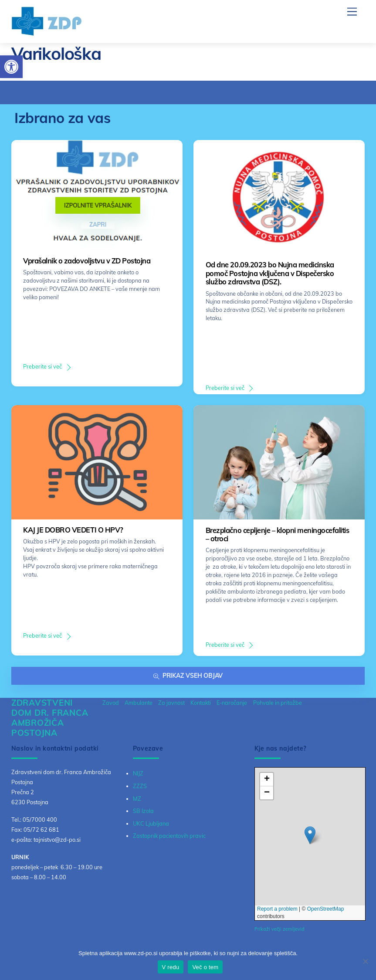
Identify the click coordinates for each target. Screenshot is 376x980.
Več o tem (205, 967)
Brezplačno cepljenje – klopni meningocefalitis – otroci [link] (277, 535)
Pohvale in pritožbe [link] (278, 703)
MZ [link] (137, 799)
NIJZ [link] (138, 773)
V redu (171, 967)
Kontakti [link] (201, 703)
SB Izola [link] (143, 811)
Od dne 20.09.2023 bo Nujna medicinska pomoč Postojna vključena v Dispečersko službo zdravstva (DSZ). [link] (270, 273)
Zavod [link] (111, 703)
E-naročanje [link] (232, 703)
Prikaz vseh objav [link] (188, 676)
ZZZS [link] (140, 786)
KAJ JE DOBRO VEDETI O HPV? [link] (73, 530)
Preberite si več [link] (42, 366)
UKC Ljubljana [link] (151, 823)
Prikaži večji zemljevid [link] (279, 929)
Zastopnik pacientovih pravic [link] (169, 836)
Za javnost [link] (171, 703)
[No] (365, 961)
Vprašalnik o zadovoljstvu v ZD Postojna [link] (87, 261)
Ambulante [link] (139, 703)
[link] (11, 67)
